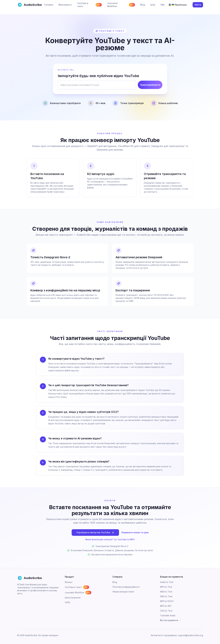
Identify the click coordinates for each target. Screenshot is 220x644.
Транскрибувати (150, 85)
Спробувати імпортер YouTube (95, 533)
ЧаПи (67, 602)
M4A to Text (166, 592)
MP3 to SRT (166, 606)
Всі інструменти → (170, 620)
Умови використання (123, 592)
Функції (69, 582)
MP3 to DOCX (167, 601)
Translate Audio (168, 615)
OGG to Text (166, 611)
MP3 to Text (166, 587)
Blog (115, 582)
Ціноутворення (73, 598)
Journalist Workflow (78, 593)
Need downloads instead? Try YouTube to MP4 (110, 539)
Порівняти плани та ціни (135, 532)
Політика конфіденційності (126, 587)
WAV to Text (166, 596)
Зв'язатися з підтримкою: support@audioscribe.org (177, 635)
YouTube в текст (77, 587)
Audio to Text (167, 582)
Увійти (198, 5)
